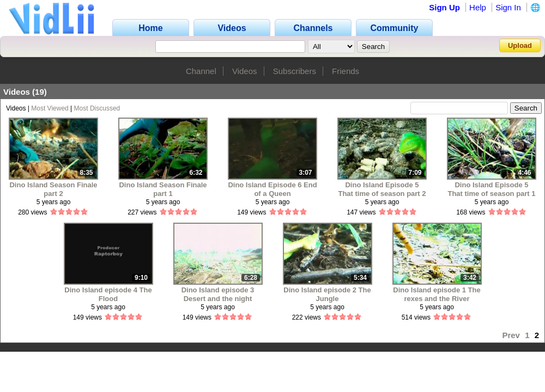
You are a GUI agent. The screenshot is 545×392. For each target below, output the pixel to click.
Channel (201, 71)
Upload (520, 45)
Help (478, 7)
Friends (346, 71)
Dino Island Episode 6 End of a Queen (272, 189)
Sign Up (444, 7)
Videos (245, 71)
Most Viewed (50, 108)
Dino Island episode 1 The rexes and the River (437, 294)
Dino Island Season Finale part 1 (163, 189)
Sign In (508, 7)
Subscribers (295, 71)
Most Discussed (97, 108)
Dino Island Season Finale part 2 (53, 189)
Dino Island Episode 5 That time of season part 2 (382, 189)
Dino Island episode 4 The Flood (108, 294)
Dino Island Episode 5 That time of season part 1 (491, 189)
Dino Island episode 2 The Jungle (327, 294)
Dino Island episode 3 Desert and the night (218, 294)
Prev (511, 335)
